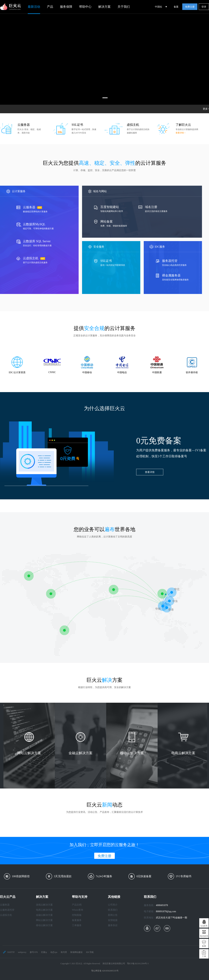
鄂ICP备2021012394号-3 (138, 964)
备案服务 (77, 920)
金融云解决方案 (44, 915)
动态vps (54, 952)
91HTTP (11, 952)
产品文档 (77, 905)
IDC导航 (90, 952)
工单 (204, 956)
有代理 (64, 952)
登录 (204, 7)
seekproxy (22, 952)
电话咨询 (204, 936)
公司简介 (113, 905)
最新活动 (34, 7)
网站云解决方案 (44, 920)
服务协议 (113, 925)
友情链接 (113, 920)
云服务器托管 (7, 910)
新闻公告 (113, 915)
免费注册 (190, 7)
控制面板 (77, 915)
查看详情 (150, 472)
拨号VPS (34, 952)
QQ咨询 (204, 926)
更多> (206, 109)
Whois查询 (78, 910)
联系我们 (113, 910)
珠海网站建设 (76, 952)
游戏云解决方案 (44, 905)
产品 (50, 7)
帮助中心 (85, 7)
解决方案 (104, 7)
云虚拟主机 (6, 915)
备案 (176, 7)
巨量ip (44, 952)
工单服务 (77, 925)
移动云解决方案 (44, 925)
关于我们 (124, 7)
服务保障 (66, 7)
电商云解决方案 (44, 910)
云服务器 (5, 905)
